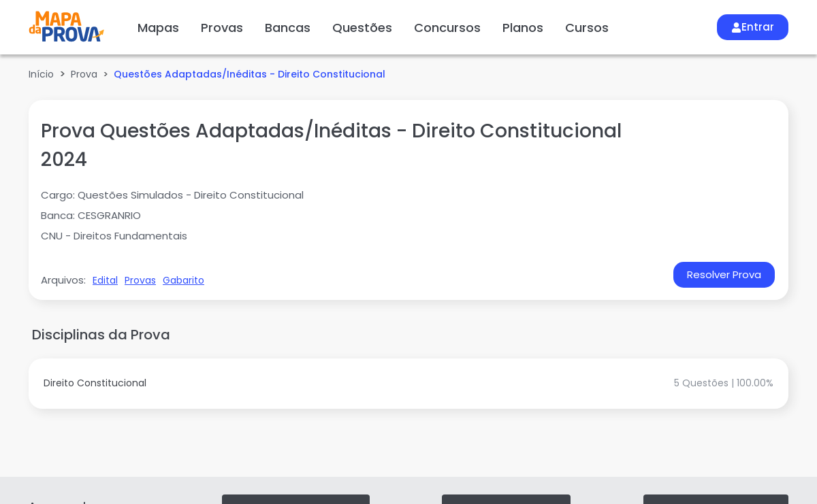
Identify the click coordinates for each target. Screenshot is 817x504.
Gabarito (183, 280)
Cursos (587, 28)
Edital (105, 280)
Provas (222, 28)
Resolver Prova (724, 274)
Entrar (753, 27)
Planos (523, 28)
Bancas (288, 28)
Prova (84, 74)
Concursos (447, 28)
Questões (362, 28)
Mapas (158, 28)
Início (41, 74)
